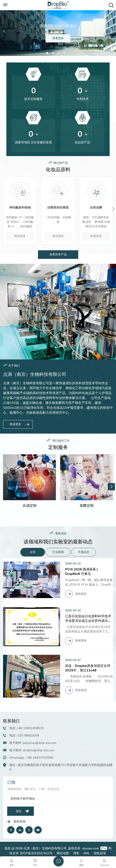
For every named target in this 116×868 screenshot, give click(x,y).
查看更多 (58, 38)
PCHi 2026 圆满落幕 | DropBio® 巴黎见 (81, 572)
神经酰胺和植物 (20, 207)
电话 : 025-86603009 (24, 735)
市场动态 (84, 552)
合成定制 (30, 506)
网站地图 (63, 853)
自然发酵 (96, 207)
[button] (47, 53)
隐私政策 (100, 853)
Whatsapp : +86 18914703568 (31, 758)
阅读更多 (20, 236)
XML (87, 853)
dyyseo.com (91, 848)
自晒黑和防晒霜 (58, 207)
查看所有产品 (58, 254)
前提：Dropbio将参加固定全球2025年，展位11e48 (88, 668)
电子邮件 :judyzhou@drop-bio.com (33, 743)
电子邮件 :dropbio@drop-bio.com (32, 750)
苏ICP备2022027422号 (36, 853)
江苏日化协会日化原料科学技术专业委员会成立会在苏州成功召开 (88, 619)
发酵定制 (87, 506)
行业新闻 (58, 552)
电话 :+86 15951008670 (26, 728)
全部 (33, 552)
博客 (76, 853)
